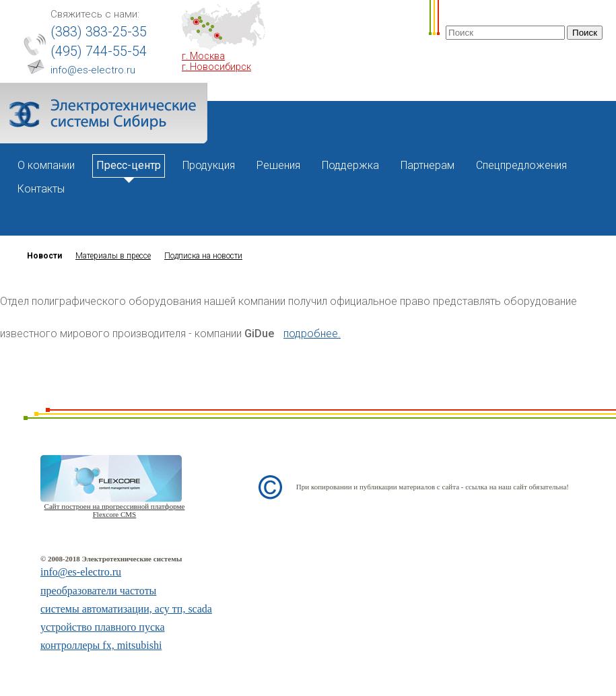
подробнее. (312, 334)
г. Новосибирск (216, 67)
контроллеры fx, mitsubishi (101, 645)
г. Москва (203, 56)
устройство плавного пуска (103, 627)
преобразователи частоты (98, 591)
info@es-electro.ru (93, 70)
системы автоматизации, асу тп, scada (126, 609)
